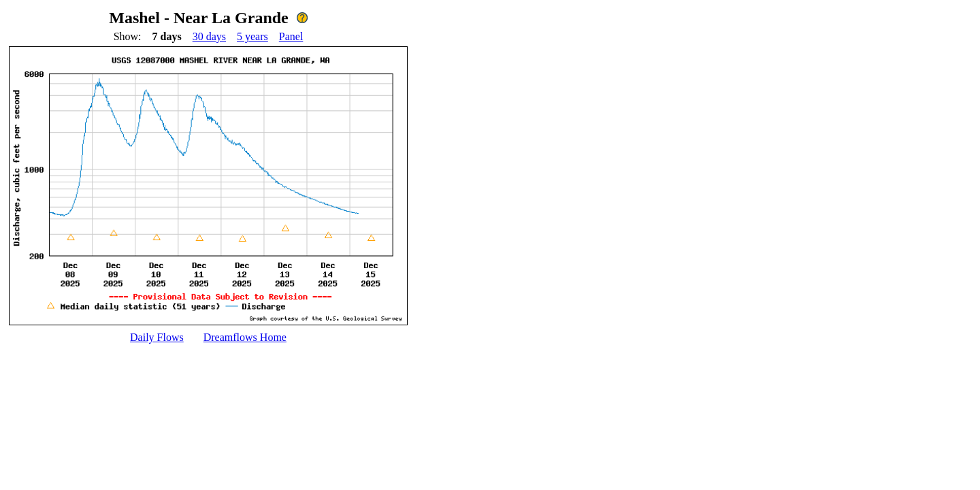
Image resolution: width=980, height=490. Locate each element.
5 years (252, 36)
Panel (291, 36)
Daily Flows (157, 337)
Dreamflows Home (245, 337)
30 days (209, 36)
